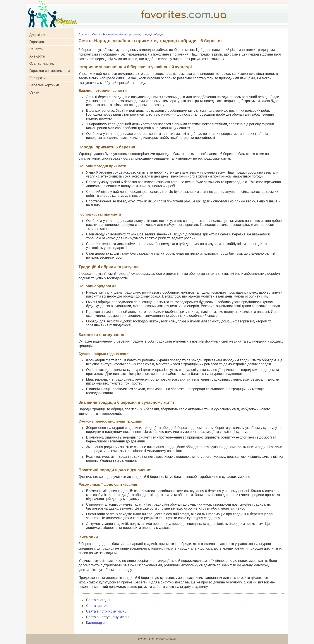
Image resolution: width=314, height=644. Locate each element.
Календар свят (98, 623)
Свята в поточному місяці (107, 611)
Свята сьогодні (98, 600)
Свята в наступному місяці (108, 617)
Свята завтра (97, 606)
